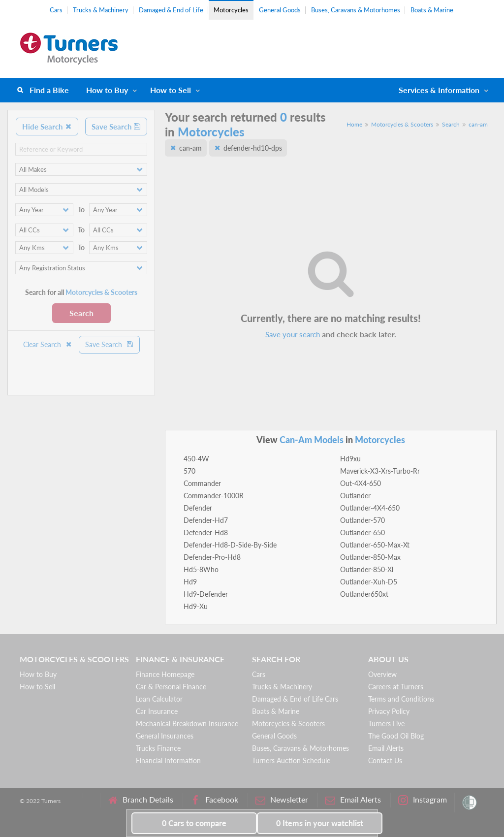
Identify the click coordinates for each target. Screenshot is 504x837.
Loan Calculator (159, 699)
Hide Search (47, 127)
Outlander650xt (364, 594)
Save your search (293, 334)
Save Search (116, 127)
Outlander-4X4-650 (370, 508)
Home (354, 124)
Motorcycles (231, 10)
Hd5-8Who (201, 569)
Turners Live (386, 724)
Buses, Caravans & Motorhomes (356, 10)
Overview (382, 674)
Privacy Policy (389, 711)
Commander (202, 483)
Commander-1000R (214, 496)
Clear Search (48, 344)
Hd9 (190, 582)
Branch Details (141, 800)
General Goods (280, 10)
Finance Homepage (165, 674)
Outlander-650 (362, 532)
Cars (56, 10)
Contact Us (385, 760)
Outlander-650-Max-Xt (375, 545)
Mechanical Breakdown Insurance (187, 724)
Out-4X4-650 (361, 483)
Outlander (355, 496)
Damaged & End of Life (171, 10)
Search (81, 313)
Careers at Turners (396, 687)
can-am (478, 124)
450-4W (196, 459)
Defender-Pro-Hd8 (212, 557)
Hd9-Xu (196, 606)
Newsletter (282, 800)
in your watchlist (320, 823)
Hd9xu (350, 459)
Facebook (214, 800)
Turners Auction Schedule (291, 760)
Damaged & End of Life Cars (295, 699)
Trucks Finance (158, 748)
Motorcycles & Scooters (402, 124)
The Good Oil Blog (396, 736)
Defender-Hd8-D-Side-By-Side (230, 545)
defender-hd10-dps (253, 148)
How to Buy (107, 90)
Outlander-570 (362, 520)
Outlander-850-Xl (367, 569)
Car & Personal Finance (171, 687)
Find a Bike (49, 90)
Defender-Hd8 (206, 532)
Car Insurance (157, 711)
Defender (198, 508)
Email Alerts (386, 748)
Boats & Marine (432, 10)
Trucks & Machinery (101, 10)
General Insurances (165, 736)
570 (189, 471)
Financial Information (168, 760)
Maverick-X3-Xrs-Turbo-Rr (380, 471)
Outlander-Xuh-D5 (369, 582)
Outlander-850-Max (370, 557)
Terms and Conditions (401, 699)
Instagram (423, 800)
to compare (194, 823)
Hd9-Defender (206, 594)
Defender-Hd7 (206, 520)
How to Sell (171, 90)
